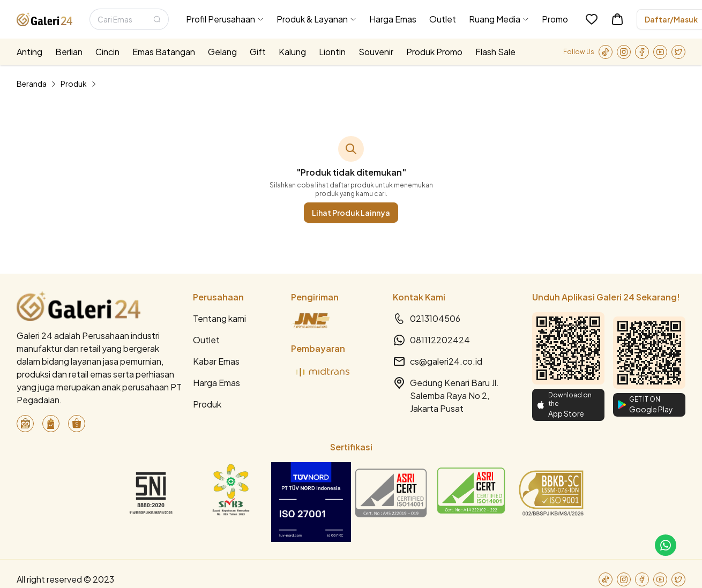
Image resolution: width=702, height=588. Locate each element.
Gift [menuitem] (258, 52)
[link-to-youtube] (660, 52)
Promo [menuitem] (555, 19)
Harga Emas (216, 383)
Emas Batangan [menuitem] (164, 52)
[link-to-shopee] (77, 424)
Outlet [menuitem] (443, 19)
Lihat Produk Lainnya (351, 213)
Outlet (206, 340)
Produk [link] (74, 84)
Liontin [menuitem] (332, 52)
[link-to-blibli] (51, 424)
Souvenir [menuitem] (376, 52)
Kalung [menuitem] (292, 52)
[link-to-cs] (666, 545)
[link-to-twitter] (678, 52)
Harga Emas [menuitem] (393, 19)
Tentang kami (219, 318)
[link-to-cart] (617, 19)
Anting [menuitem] (29, 52)
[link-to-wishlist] (592, 19)
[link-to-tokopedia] (25, 424)
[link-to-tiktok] (606, 52)
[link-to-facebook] (642, 52)
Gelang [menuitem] (222, 52)
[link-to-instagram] (624, 52)
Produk (207, 404)
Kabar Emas (216, 361)
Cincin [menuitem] (107, 52)
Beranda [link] (32, 84)
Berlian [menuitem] (69, 52)
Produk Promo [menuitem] (434, 52)
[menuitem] (225, 19)
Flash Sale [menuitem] (495, 52)
